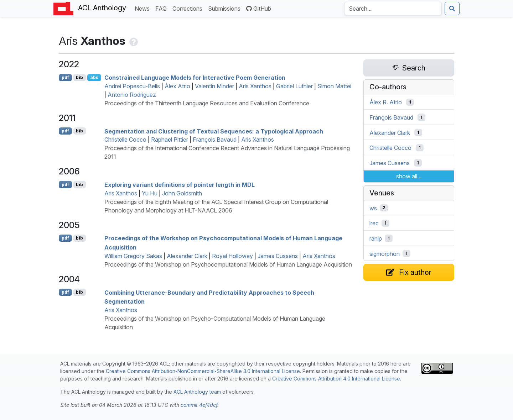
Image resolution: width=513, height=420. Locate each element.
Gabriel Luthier (294, 86)
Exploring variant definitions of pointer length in (180, 185)
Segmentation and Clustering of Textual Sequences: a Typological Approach (214, 131)
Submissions (226, 8)
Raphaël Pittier (170, 140)
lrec (374, 223)
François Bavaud (215, 140)
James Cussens (278, 256)
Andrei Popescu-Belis (132, 86)
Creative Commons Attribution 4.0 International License (336, 379)
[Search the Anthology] (393, 9)
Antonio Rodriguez (132, 95)
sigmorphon (385, 253)
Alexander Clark (187, 256)
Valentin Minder (214, 86)
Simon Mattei (334, 86)
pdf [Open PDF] (65, 77)
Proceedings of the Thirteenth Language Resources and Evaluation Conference (207, 103)
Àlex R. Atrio (386, 102)
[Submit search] (452, 9)
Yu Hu (150, 193)
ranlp (376, 238)
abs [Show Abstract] (94, 77)
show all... (409, 176)
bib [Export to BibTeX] (79, 77)
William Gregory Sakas (133, 256)
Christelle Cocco (125, 140)
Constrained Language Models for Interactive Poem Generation (195, 78)
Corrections (189, 8)
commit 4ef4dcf (199, 405)
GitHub (259, 9)
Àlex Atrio (177, 86)
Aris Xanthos (255, 86)
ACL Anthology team (197, 392)
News (144, 8)
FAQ (162, 8)
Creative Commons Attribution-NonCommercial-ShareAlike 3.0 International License (203, 371)
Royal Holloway (232, 256)
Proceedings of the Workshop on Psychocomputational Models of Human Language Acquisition (228, 264)
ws (373, 208)
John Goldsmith (182, 193)
